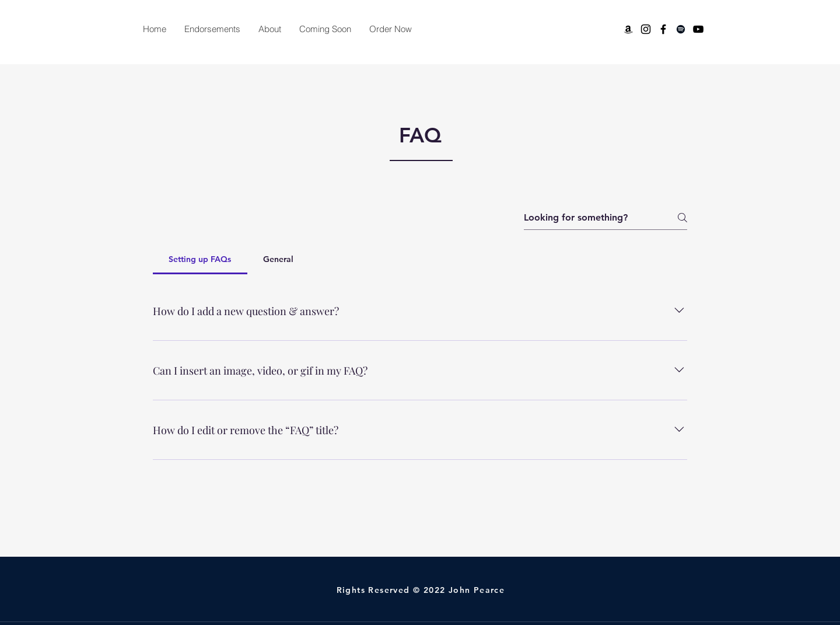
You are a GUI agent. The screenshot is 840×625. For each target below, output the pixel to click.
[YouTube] (698, 29)
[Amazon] (628, 29)
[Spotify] (681, 29)
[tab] (200, 259)
